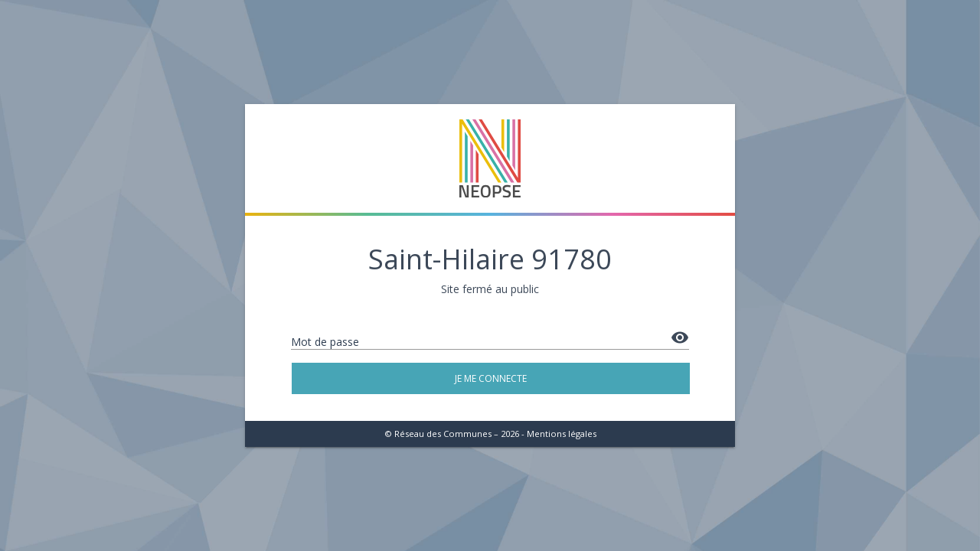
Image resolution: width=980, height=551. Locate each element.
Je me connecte (491, 378)
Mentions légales (562, 434)
